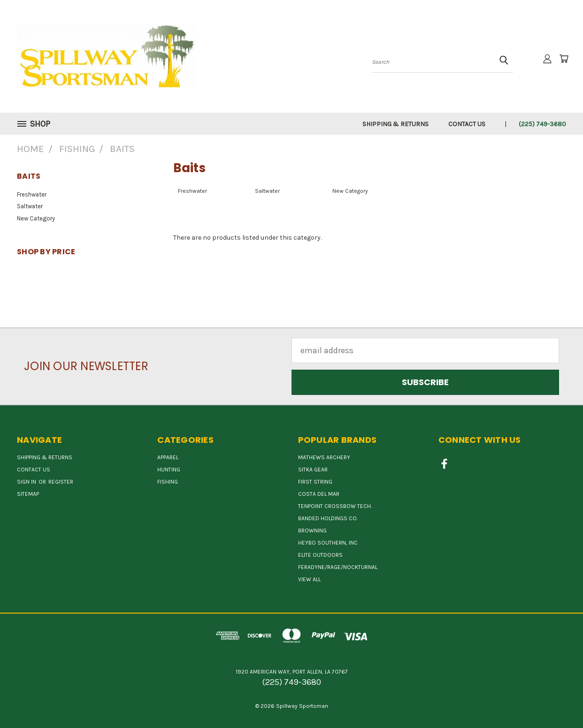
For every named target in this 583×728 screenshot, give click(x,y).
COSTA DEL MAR (319, 494)
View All (309, 579)
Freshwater (32, 194)
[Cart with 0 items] (564, 59)
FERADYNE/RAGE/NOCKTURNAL (338, 567)
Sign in (27, 482)
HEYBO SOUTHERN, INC (328, 543)
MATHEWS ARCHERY (324, 457)
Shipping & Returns (395, 124)
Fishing (168, 482)
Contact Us (467, 124)
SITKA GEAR (313, 470)
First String (315, 482)
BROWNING (312, 531)
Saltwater (30, 206)
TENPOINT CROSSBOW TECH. (335, 506)
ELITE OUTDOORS (320, 555)
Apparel (168, 457)
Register (61, 482)
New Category (36, 218)
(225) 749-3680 (542, 124)
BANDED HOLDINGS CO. (328, 518)
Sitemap (28, 494)
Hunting (169, 470)
